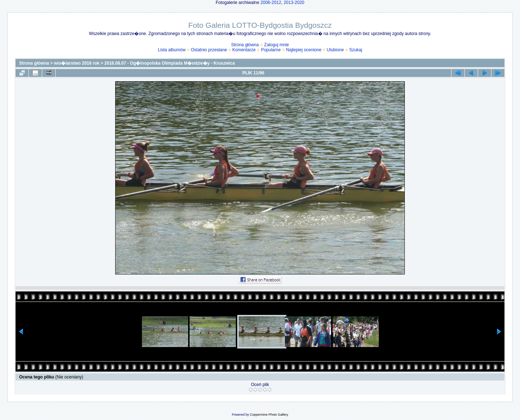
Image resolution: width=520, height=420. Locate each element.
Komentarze (244, 50)
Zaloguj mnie (276, 45)
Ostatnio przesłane (209, 50)
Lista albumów (172, 50)
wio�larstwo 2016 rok (77, 63)
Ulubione (335, 50)
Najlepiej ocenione (304, 50)
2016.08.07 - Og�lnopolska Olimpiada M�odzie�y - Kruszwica (170, 63)
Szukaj (356, 50)
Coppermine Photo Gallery (269, 415)
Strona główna (245, 45)
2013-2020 (294, 3)
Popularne (271, 50)
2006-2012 (271, 3)
